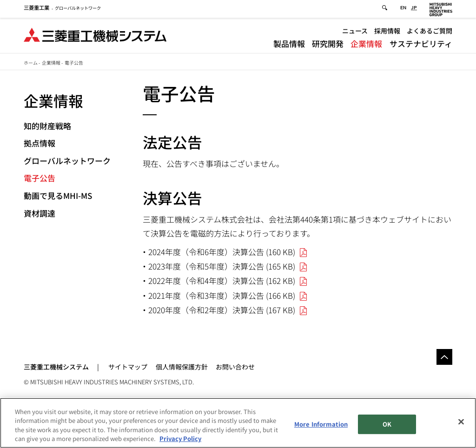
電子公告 (40, 178)
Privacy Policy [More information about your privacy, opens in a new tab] (180, 438)
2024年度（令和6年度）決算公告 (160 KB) (222, 252)
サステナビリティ (421, 45)
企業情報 (366, 45)
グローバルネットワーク (62, 9)
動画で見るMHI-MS (58, 195)
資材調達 (40, 213)
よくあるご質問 (430, 32)
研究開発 (328, 45)
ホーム (31, 63)
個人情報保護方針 (182, 367)
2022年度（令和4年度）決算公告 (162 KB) (222, 280)
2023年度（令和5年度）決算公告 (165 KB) (222, 266)
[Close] (461, 422)
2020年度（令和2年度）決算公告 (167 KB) (222, 310)
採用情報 (387, 32)
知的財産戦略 (47, 126)
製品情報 (289, 45)
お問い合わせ (235, 367)
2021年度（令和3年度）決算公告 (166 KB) (222, 295)
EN (403, 10)
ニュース (355, 32)
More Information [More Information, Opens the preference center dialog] (321, 424)
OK (387, 424)
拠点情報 (40, 143)
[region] (238, 423)
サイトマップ (128, 367)
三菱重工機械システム (56, 367)
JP (414, 10)
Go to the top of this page (444, 357)
